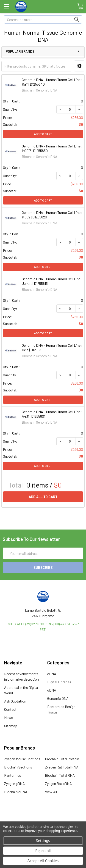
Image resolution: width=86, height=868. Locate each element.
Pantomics (13, 775)
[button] (79, 66)
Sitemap (11, 726)
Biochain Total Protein (62, 759)
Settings (43, 841)
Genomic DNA (58, 698)
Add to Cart (43, 134)
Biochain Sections (18, 767)
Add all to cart (43, 497)
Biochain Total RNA (60, 775)
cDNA (52, 674)
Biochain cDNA (16, 792)
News (9, 717)
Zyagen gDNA (14, 783)
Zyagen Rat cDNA (58, 783)
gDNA (52, 690)
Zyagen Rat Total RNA (62, 767)
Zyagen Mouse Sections (22, 759)
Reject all (43, 851)
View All (51, 792)
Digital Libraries (59, 682)
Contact (10, 709)
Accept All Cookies (43, 861)
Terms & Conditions (43, 816)
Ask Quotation (15, 701)
